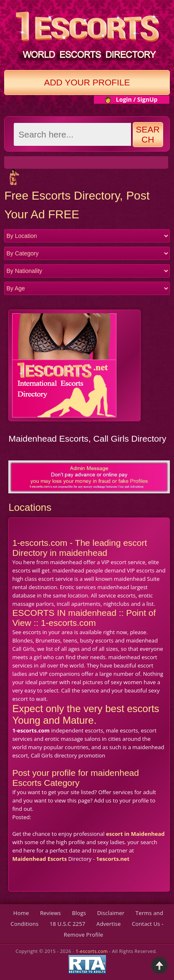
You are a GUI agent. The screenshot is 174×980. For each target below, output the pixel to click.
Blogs (79, 913)
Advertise (109, 924)
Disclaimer (111, 913)
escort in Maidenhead (135, 834)
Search (148, 134)
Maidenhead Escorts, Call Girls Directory (87, 439)
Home (21, 913)
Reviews (50, 913)
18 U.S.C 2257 (68, 924)
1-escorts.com (92, 951)
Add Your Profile (87, 82)
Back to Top (159, 965)
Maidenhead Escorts (39, 859)
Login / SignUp (137, 99)
